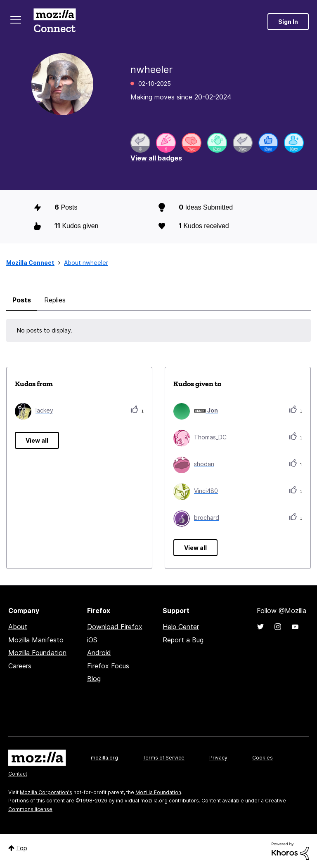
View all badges (156, 158)
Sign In (288, 22)
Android (99, 653)
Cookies (263, 758)
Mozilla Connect (54, 22)
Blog (94, 679)
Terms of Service (164, 758)
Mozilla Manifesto (36, 640)
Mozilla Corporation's (46, 792)
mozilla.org (104, 758)
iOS (92, 640)
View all (37, 440)
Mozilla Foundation (37, 653)
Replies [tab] (55, 300)
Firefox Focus (108, 666)
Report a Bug (183, 640)
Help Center (181, 627)
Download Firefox (115, 627)
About (18, 627)
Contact (18, 774)
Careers (20, 666)
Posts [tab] (22, 300)
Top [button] (22, 848)
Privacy (218, 758)
